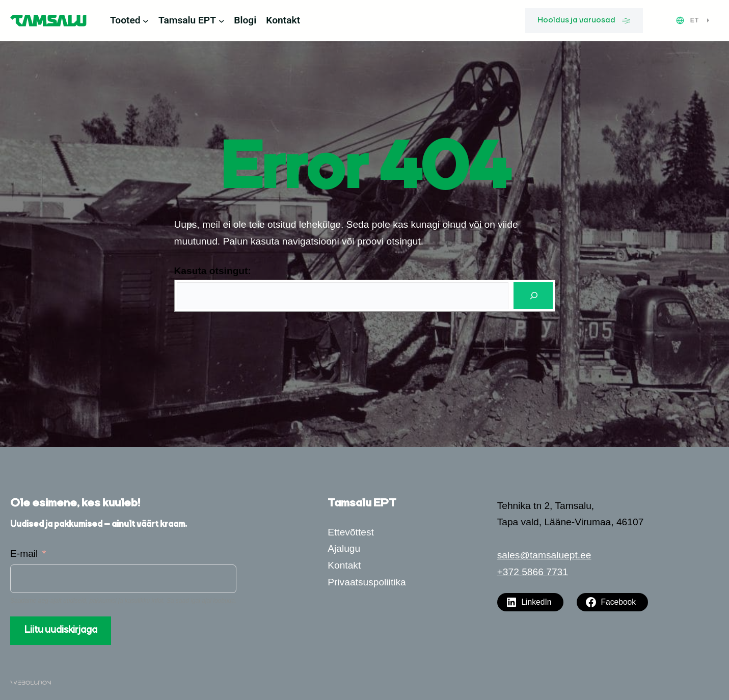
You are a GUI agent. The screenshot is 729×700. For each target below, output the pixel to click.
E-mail (24, 554)
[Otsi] (533, 296)
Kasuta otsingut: (213, 271)
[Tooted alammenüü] (146, 21)
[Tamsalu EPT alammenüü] (222, 21)
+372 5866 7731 (533, 572)
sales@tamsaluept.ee (544, 555)
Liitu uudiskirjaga (61, 630)
